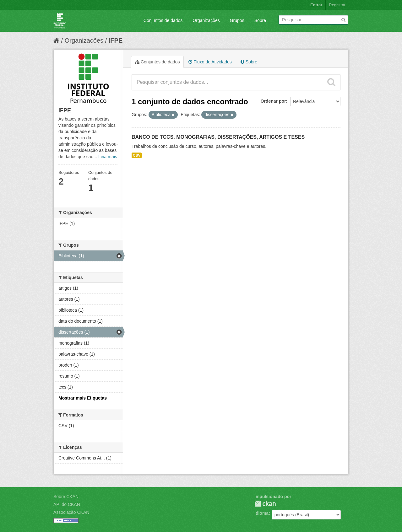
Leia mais (108, 157)
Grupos (237, 20)
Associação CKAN (71, 512)
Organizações (206, 20)
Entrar (316, 5)
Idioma (261, 513)
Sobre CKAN (66, 497)
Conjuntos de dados (163, 20)
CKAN (265, 504)
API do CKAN (67, 504)
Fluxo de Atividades (210, 62)
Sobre (260, 20)
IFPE (116, 40)
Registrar (337, 5)
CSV (137, 155)
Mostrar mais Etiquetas (83, 398)
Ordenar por (273, 101)
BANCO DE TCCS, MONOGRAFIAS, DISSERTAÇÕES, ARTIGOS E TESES (218, 137)
